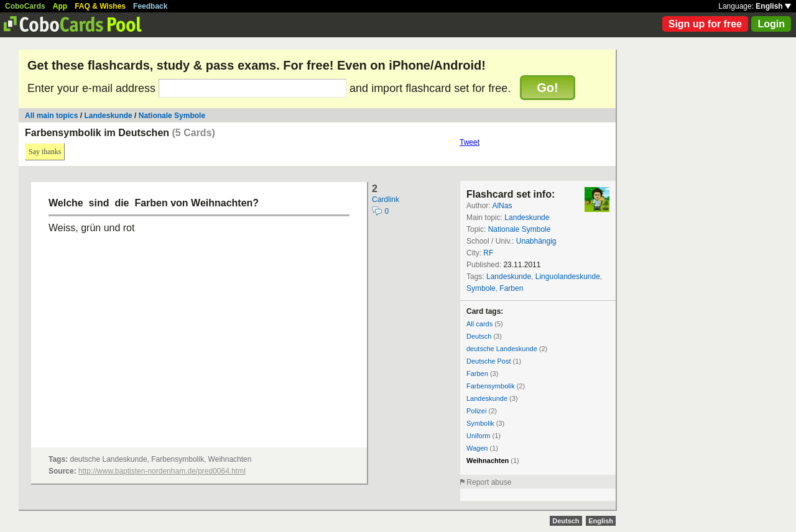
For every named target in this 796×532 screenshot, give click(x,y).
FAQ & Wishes (100, 6)
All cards (479, 324)
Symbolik (480, 423)
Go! (547, 88)
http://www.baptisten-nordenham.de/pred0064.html (162, 471)
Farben (511, 288)
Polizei (476, 411)
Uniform (479, 436)
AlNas (502, 206)
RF (488, 253)
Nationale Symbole (172, 116)
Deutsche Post (489, 361)
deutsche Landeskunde (502, 349)
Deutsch (479, 336)
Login (771, 24)
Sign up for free (705, 24)
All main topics (51, 116)
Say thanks (45, 152)
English (773, 6)
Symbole (481, 288)
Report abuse (489, 482)
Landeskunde (108, 116)
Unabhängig (536, 241)
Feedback (150, 6)
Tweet (470, 142)
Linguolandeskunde (568, 277)
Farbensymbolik (491, 386)
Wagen (477, 448)
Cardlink (386, 199)
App (60, 6)
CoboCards (25, 6)
